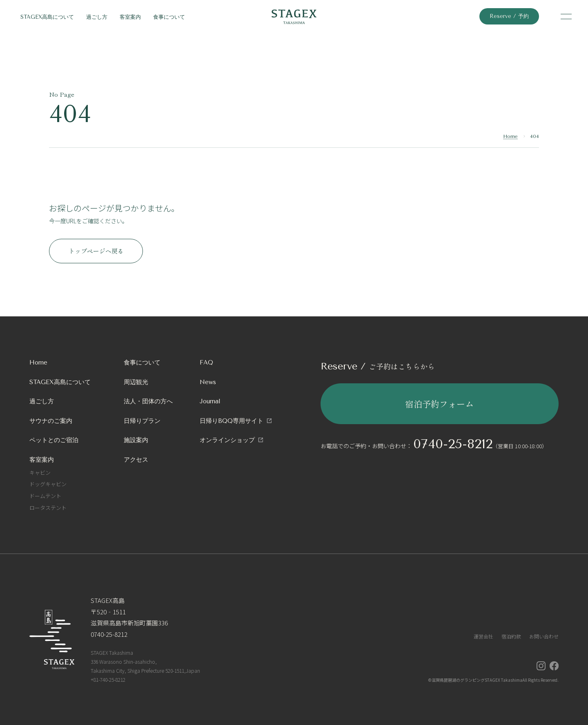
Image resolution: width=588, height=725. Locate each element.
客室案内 (130, 17)
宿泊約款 (511, 636)
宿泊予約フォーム (439, 404)
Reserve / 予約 (509, 16)
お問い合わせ (544, 636)
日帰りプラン (142, 421)
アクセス (136, 460)
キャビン (40, 473)
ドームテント (45, 496)
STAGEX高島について (47, 17)
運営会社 (483, 636)
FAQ (206, 362)
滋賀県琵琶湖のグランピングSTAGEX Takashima (477, 680)
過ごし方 (97, 17)
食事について (169, 17)
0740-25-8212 (453, 444)
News (208, 382)
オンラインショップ (227, 440)
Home (510, 136)
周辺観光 (136, 382)
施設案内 (136, 440)
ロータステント (48, 508)
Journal (210, 401)
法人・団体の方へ (148, 401)
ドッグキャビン (48, 484)
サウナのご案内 (51, 421)
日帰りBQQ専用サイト (232, 421)
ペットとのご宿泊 (54, 440)
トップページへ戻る (96, 251)
